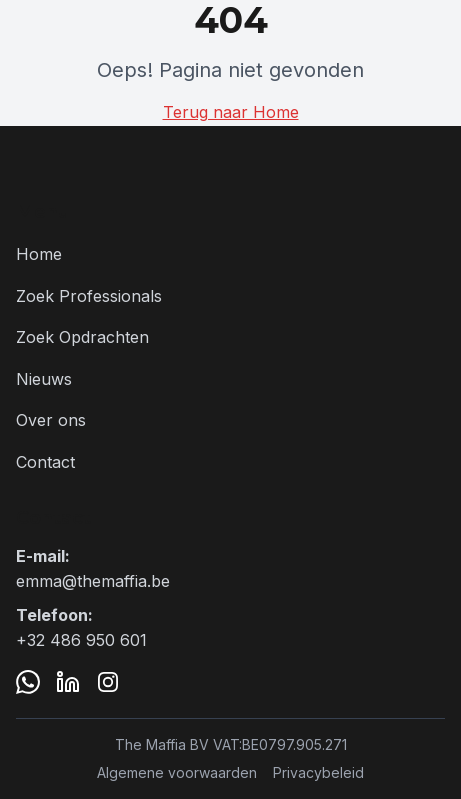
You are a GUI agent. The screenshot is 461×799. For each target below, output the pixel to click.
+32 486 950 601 (81, 640)
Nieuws (44, 379)
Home (39, 254)
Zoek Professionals (89, 296)
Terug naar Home (231, 112)
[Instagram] (108, 682)
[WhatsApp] (28, 682)
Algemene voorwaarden (177, 772)
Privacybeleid (318, 772)
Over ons (51, 420)
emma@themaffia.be (93, 581)
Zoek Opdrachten (82, 337)
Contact (45, 462)
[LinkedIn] (68, 682)
